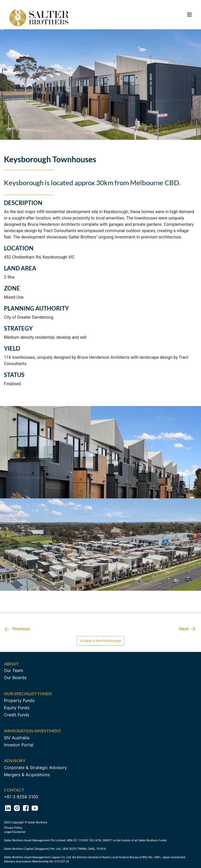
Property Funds (19, 700)
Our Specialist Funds (28, 693)
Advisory (15, 760)
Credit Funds (17, 715)
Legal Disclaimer (15, 832)
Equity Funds (17, 708)
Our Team (14, 670)
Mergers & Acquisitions (27, 775)
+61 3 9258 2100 (21, 797)
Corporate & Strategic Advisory (35, 767)
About (11, 664)
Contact (14, 790)
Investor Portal (19, 745)
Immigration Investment (33, 731)
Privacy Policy (13, 828)
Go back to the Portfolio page (101, 641)
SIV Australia (17, 738)
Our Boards (15, 678)
